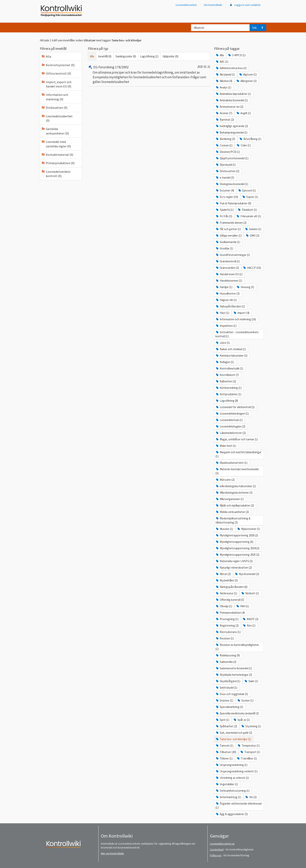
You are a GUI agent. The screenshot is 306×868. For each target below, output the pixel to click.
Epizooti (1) (247, 190)
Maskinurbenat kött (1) (231, 463)
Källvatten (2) (226, 381)
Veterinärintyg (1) (228, 797)
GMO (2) (252, 235)
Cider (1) (244, 145)
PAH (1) (242, 606)
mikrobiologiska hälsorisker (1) (236, 486)
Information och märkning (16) (236, 319)
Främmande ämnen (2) (231, 223)
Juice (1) (223, 343)
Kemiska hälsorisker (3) (231, 356)
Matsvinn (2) (225, 480)
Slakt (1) (251, 681)
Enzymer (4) (225, 190)
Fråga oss (216, 855)
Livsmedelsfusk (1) (229, 420)
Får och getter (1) (228, 229)
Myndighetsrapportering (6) (234, 542)
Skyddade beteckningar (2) (234, 675)
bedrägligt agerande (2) (232, 126)
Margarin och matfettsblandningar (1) (238, 454)
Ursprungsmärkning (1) (231, 765)
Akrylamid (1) (225, 74)
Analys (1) (223, 87)
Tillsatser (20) (226, 752)
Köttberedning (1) (229, 388)
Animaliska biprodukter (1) (233, 94)
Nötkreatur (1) (226, 593)
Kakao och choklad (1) (231, 349)
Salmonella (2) (226, 662)
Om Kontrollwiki (213, 5)
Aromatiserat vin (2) (229, 107)
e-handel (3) (225, 178)
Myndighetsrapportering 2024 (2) (237, 548)
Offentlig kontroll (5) (230, 600)
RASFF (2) (250, 619)
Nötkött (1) (250, 593)
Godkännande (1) (228, 242)
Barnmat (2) (225, 120)
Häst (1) (222, 313)
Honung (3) (245, 287)
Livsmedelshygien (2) (230, 426)
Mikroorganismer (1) (230, 499)
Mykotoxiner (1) (249, 529)
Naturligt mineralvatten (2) (234, 568)
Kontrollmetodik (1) (229, 368)
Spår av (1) (242, 720)
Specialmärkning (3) (229, 707)
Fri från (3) (224, 216)
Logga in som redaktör (245, 5)
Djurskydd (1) (226, 165)
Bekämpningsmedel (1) (231, 132)
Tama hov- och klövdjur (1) (233, 739)
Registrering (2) (227, 625)
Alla (92, 56)
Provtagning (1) (227, 619)
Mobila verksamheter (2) (232, 512)
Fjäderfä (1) (225, 210)
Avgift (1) (244, 113)
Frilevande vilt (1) (249, 216)
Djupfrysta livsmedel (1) (232, 158)
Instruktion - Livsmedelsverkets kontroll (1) (237, 334)
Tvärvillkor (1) (247, 758)
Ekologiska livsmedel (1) (232, 184)
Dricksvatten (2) (227, 171)
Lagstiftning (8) (227, 401)
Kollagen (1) (225, 362)
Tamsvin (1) (224, 746)
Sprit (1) (222, 720)
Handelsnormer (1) (229, 281)
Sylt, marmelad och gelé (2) (234, 733)
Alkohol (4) (224, 81)
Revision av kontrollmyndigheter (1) (237, 647)
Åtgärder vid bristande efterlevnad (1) (238, 806)
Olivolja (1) (224, 606)
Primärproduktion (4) (230, 613)
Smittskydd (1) (226, 688)
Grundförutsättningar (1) (233, 255)
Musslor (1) (224, 529)
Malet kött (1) (226, 446)
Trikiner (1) (224, 758)
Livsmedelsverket (186, 5)
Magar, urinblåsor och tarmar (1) (237, 439)
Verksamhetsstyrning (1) (233, 791)
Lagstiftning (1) (149, 56)
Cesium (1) (224, 145)
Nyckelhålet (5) (227, 580)
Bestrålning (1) (250, 139)
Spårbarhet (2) (226, 726)
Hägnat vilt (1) (226, 300)
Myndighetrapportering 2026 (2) (237, 535)
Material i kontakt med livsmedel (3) (237, 471)
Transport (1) (250, 752)
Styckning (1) (251, 726)
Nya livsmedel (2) (247, 574)
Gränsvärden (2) (227, 268)
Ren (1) (249, 625)
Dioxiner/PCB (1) (228, 152)
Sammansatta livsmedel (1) (234, 668)
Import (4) (241, 313)
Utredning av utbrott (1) (232, 778)
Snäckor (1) (224, 700)
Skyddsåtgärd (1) (228, 681)
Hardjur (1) (224, 287)
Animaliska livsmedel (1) (232, 100)
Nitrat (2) (223, 574)
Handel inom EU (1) (229, 274)
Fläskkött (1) (247, 210)
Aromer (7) (224, 113)
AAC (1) (222, 62)
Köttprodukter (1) (228, 394)
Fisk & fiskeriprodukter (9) (233, 203)
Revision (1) (225, 638)
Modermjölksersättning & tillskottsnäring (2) (233, 520)
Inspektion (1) (226, 326)
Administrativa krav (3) (231, 68)
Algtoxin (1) (248, 74)
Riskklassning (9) (228, 655)
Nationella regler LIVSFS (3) (234, 561)
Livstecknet (217, 849)
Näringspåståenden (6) (231, 587)
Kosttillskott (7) (227, 375)
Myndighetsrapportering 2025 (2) (237, 555)
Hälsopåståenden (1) (230, 306)
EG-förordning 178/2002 (108, 67)
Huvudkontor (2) (228, 293)
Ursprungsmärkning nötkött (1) (237, 771)
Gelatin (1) (253, 229)
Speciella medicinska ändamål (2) (237, 713)
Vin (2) (251, 797)
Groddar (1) (224, 248)
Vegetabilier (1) (227, 784)
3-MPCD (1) (237, 55)
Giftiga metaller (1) (229, 235)
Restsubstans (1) (228, 632)
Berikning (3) (225, 139)
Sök (254, 28)
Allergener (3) (246, 81)
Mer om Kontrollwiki (112, 853)
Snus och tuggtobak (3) (232, 694)
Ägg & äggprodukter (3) (232, 814)
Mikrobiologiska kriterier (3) (234, 493)
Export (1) (250, 197)
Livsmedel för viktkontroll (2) (235, 407)
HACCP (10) (252, 268)
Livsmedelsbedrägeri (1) (232, 414)
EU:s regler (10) (227, 197)
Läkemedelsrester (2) (231, 433)
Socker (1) (245, 700)
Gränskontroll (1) (228, 261)
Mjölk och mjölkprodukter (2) (235, 505)
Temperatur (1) (249, 746)
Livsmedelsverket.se (222, 844)
